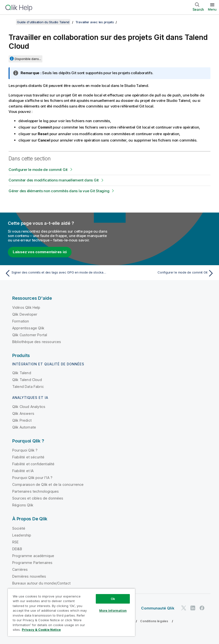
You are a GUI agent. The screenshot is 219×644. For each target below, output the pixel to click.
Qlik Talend (22, 373)
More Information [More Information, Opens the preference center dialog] (113, 610)
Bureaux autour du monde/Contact (41, 583)
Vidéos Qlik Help (26, 307)
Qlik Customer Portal (30, 335)
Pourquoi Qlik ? (25, 450)
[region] (71, 612)
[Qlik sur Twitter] (184, 608)
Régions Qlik (23, 505)
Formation (21, 321)
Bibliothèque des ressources (37, 342)
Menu (212, 9)
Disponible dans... (28, 59)
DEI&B (17, 549)
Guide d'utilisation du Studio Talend (43, 22)
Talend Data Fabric (28, 387)
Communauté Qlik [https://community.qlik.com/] (158, 608)
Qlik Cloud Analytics (29, 407)
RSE (15, 542)
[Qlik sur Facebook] (202, 608)
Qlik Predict (22, 420)
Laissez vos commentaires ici (40, 252)
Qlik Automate (24, 427)
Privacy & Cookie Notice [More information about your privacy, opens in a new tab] (41, 630)
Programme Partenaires (32, 563)
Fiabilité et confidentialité (33, 464)
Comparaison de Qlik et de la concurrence (48, 484)
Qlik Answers (23, 413)
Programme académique (33, 556)
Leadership (22, 535)
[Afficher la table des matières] (10, 22)
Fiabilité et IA (23, 471)
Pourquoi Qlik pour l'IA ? (32, 478)
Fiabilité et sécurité (28, 457)
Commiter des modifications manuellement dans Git (54, 180)
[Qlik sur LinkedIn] (193, 608)
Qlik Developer (25, 314)
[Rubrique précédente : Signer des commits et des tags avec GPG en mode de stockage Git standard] (55, 273)
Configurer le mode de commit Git (38, 170)
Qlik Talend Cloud (27, 380)
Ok (113, 599)
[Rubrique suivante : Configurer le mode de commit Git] (164, 273)
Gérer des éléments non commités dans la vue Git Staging (59, 191)
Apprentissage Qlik (28, 328)
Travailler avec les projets (95, 22)
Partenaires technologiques (36, 491)
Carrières (20, 569)
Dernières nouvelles (29, 576)
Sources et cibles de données (38, 498)
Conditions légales (154, 621)
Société (19, 528)
